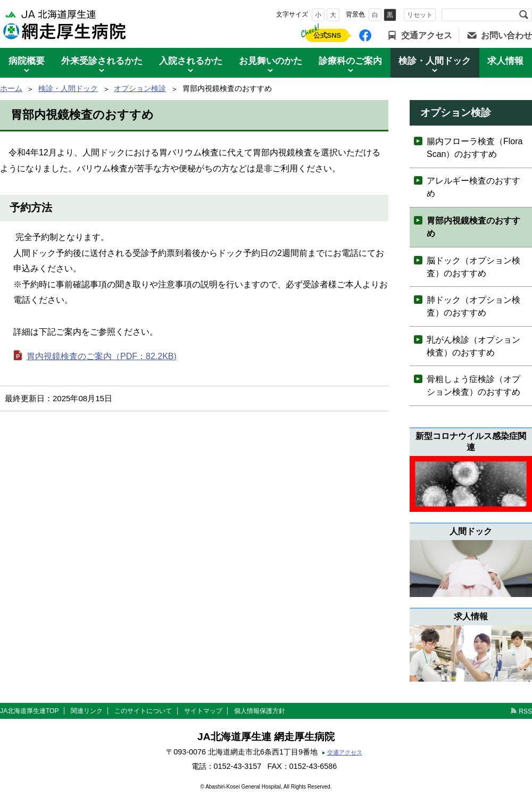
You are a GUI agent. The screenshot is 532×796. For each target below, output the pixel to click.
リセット (420, 15)
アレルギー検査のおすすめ (473, 187)
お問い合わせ (506, 35)
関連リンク (87, 711)
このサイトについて (143, 711)
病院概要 (27, 61)
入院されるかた (191, 61)
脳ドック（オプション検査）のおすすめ (473, 267)
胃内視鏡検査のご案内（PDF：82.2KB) (102, 356)
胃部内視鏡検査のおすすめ (473, 227)
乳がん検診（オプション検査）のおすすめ (473, 346)
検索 (523, 15)
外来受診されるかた (102, 61)
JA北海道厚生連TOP (29, 711)
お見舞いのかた (271, 61)
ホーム (11, 88)
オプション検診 (140, 88)
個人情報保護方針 (260, 711)
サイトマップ (203, 711)
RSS (525, 711)
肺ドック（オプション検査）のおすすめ (473, 306)
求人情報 (505, 61)
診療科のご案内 (350, 61)
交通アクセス (427, 35)
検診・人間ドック (435, 61)
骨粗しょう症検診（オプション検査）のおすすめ (473, 385)
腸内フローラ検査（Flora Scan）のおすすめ (475, 148)
